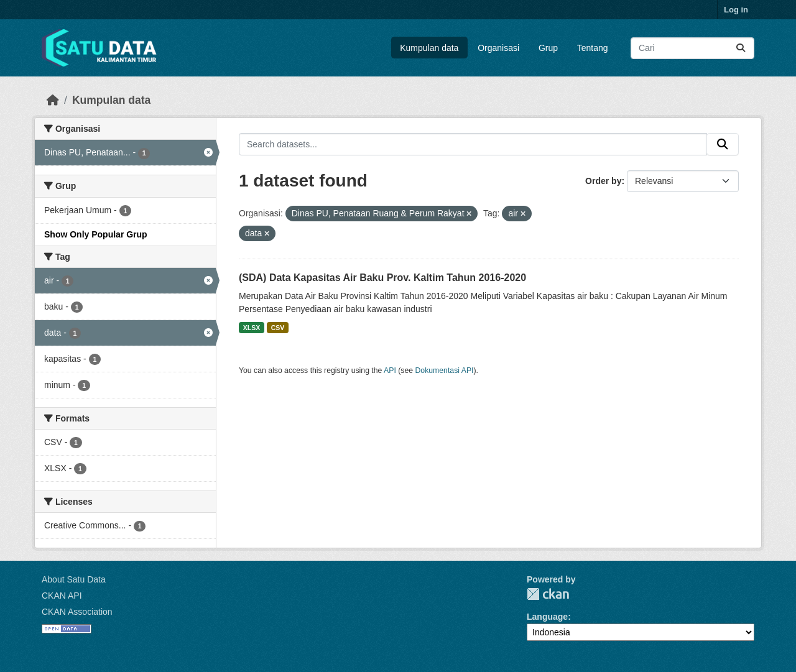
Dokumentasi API (445, 371)
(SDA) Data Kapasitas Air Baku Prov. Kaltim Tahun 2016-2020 (382, 278)
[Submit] (741, 48)
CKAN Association (77, 612)
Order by (603, 181)
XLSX (252, 328)
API (390, 371)
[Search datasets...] (692, 48)
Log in (736, 10)
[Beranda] (53, 100)
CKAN (548, 594)
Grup (548, 48)
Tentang (593, 48)
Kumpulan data (429, 48)
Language (547, 617)
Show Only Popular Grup (96, 234)
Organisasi (498, 48)
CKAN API (62, 596)
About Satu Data (74, 579)
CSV (278, 328)
